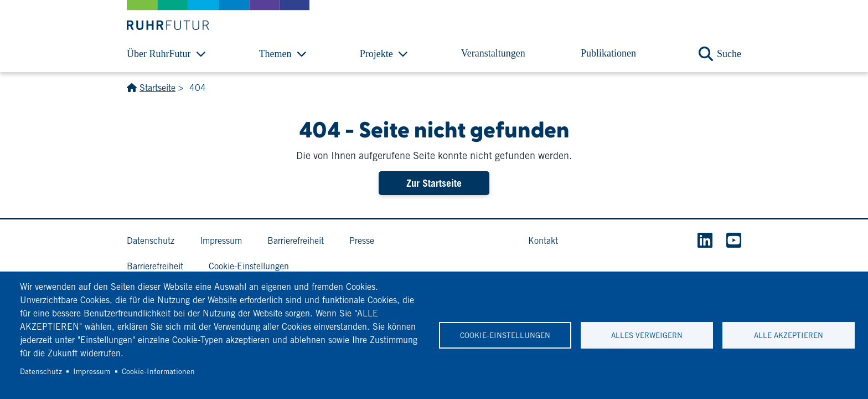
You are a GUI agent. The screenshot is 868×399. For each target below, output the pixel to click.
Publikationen (608, 53)
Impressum (92, 371)
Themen (275, 54)
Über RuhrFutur (159, 54)
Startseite (157, 88)
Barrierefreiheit (296, 241)
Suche (729, 54)
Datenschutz (41, 371)
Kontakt (543, 241)
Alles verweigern (647, 335)
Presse (362, 241)
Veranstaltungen (493, 53)
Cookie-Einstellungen (505, 335)
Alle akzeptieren (789, 335)
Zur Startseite (434, 183)
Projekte (376, 54)
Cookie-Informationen (158, 371)
